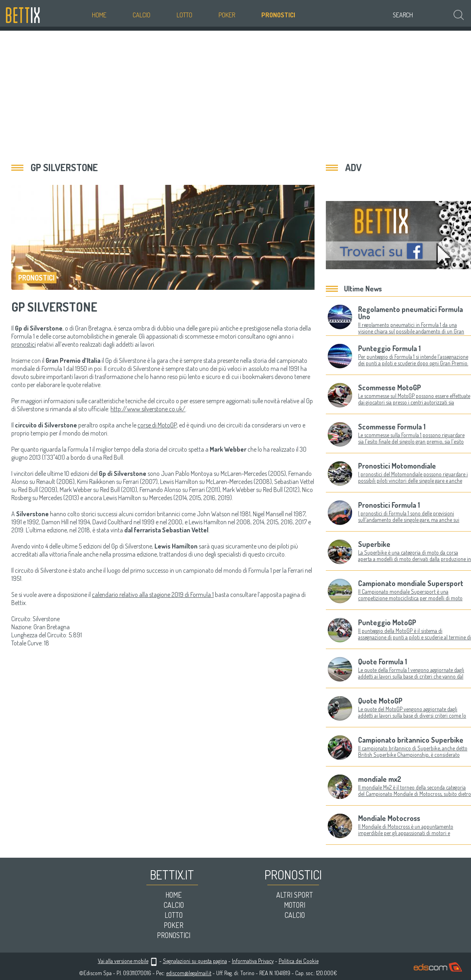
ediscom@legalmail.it (189, 973)
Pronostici (278, 15)
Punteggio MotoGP (387, 622)
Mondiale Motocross (389, 818)
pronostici (24, 344)
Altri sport (295, 895)
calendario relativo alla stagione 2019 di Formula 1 (153, 595)
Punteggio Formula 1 (389, 348)
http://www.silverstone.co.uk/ (148, 409)
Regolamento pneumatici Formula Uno (411, 313)
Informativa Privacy (253, 961)
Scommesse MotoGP (390, 387)
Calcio (142, 15)
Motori (295, 905)
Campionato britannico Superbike (411, 740)
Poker (227, 15)
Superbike (374, 544)
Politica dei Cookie (299, 961)
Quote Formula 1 (382, 662)
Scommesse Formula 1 (392, 427)
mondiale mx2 (380, 779)
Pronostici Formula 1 (389, 505)
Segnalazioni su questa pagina (195, 961)
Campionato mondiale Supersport (411, 583)
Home (99, 15)
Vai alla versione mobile (123, 961)
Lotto (184, 15)
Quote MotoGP (380, 701)
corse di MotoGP (157, 425)
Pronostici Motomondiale (397, 466)
